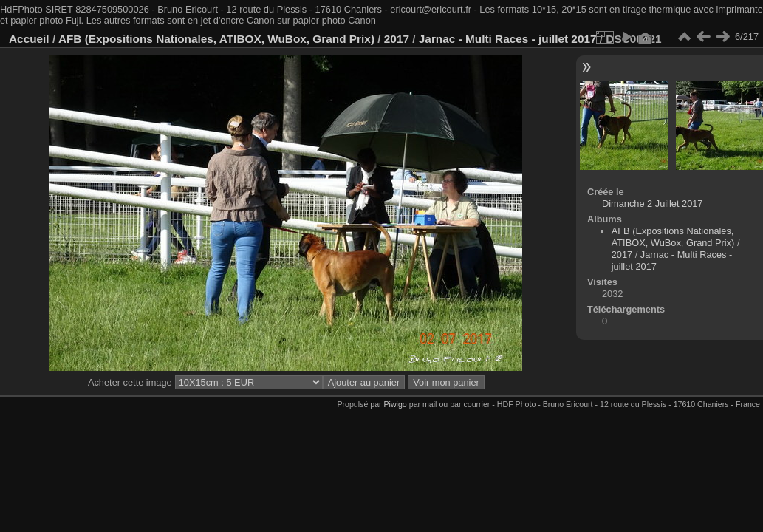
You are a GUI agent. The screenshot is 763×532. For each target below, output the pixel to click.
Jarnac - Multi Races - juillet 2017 (508, 39)
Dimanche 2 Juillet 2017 (653, 204)
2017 (397, 39)
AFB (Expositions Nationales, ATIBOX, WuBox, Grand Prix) (216, 39)
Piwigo (396, 404)
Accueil (29, 39)
